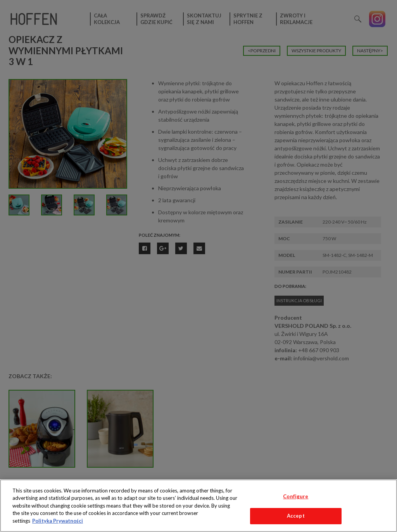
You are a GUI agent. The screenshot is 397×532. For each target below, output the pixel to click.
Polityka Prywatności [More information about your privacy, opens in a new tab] (58, 521)
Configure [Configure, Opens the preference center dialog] (296, 496)
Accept (296, 516)
